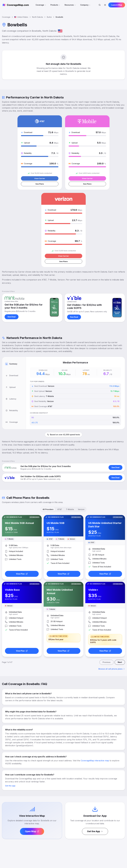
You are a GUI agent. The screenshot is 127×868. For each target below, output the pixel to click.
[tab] (14, 285)
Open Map (32, 754)
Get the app (10, 709)
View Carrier (22, 179)
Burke (49, 17)
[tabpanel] (75, 316)
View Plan (22, 497)
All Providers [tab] (48, 433)
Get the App (95, 754)
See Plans (21, 185)
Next (120, 585)
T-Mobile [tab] (70, 433)
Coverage (41, 5)
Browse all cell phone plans (112, 592)
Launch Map (117, 5)
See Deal (12, 240)
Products (55, 5)
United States (21, 17)
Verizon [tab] (81, 433)
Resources (70, 5)
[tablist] (14, 316)
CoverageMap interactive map (95, 684)
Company (85, 5)
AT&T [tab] (60, 433)
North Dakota (38, 17)
